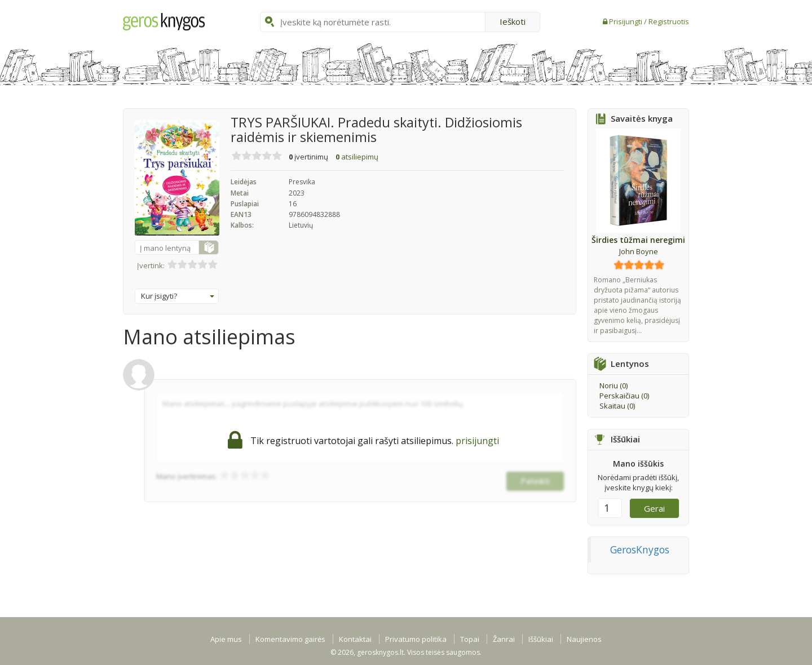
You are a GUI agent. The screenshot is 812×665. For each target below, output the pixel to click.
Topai (470, 639)
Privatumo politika (416, 639)
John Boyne (639, 251)
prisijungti (477, 441)
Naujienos (584, 639)
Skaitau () (617, 406)
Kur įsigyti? (178, 296)
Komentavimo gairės (290, 639)
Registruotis (669, 21)
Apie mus (226, 639)
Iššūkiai (541, 639)
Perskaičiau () (624, 396)
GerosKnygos (640, 549)
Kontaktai (355, 639)
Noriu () (614, 385)
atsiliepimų (357, 157)
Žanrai (504, 639)
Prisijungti (626, 21)
